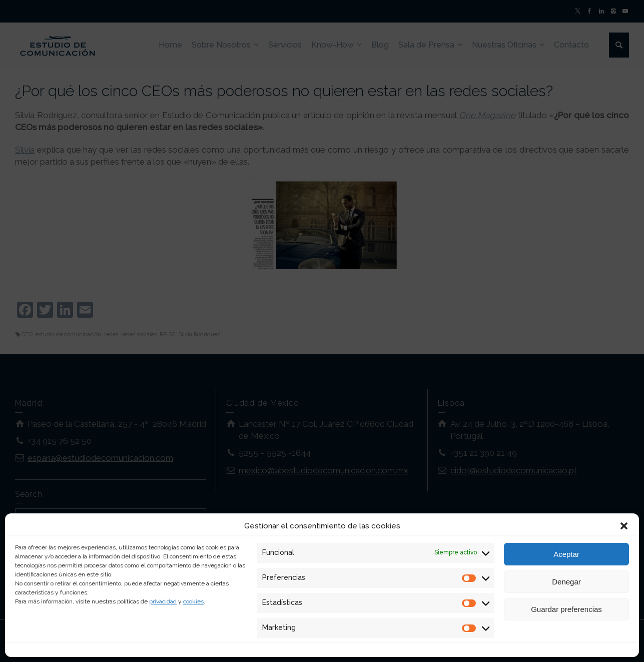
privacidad (163, 601)
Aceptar (566, 554)
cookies (193, 601)
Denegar (566, 582)
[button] (624, 526)
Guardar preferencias (566, 609)
